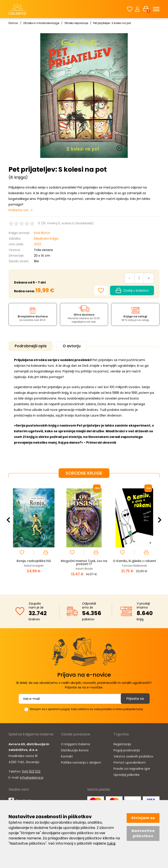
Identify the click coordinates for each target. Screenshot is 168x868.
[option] (34, 532)
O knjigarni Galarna (75, 743)
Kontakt (67, 756)
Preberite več (19, 210)
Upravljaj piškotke (127, 774)
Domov (13, 23)
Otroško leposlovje (76, 23)
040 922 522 (31, 771)
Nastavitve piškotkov (143, 833)
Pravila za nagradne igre (132, 768)
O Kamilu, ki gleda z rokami (134, 560)
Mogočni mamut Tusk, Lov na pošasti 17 (84, 562)
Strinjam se (143, 818)
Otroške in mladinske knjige (41, 23)
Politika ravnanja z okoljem (81, 762)
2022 (38, 244)
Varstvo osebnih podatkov (133, 756)
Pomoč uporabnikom (130, 762)
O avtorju (75, 346)
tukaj (111, 843)
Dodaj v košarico (132, 290)
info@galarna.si (32, 777)
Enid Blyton (42, 233)
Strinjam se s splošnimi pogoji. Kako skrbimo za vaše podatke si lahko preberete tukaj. (87, 708)
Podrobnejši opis (32, 346)
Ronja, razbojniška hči (34, 560)
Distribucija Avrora (75, 749)
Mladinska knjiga (46, 239)
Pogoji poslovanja (127, 749)
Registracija (122, 743)
